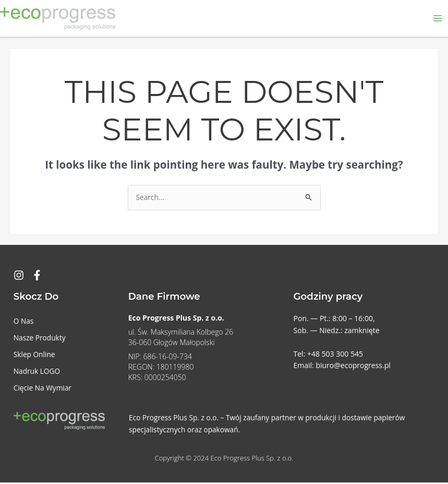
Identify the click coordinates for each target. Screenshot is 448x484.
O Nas (24, 322)
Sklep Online (34, 356)
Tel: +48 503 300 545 (328, 355)
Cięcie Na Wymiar (43, 389)
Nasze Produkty (40, 339)
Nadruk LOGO (37, 373)
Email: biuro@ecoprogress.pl (342, 367)
